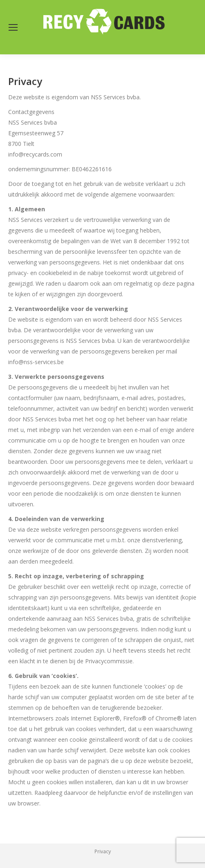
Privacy (103, 851)
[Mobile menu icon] (13, 27)
